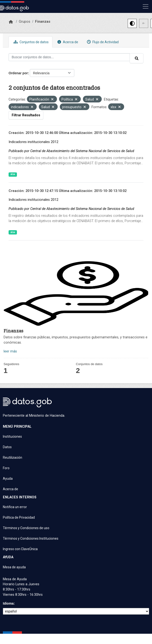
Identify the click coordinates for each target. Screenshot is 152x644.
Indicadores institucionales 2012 (33, 142)
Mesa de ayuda (14, 567)
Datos (7, 447)
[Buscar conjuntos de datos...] (69, 57)
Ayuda (8, 479)
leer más (10, 351)
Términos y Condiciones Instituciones (31, 538)
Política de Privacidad (19, 517)
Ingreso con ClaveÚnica (20, 549)
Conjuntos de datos (30, 42)
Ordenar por (18, 73)
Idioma (8, 603)
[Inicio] (11, 22)
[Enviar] (137, 58)
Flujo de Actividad (102, 42)
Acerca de (67, 42)
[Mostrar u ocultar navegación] (146, 6)
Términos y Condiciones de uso (26, 528)
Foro (6, 468)
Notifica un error (15, 507)
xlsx (13, 174)
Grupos (25, 21)
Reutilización (13, 458)
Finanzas (43, 21)
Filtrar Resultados (26, 115)
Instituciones (12, 436)
